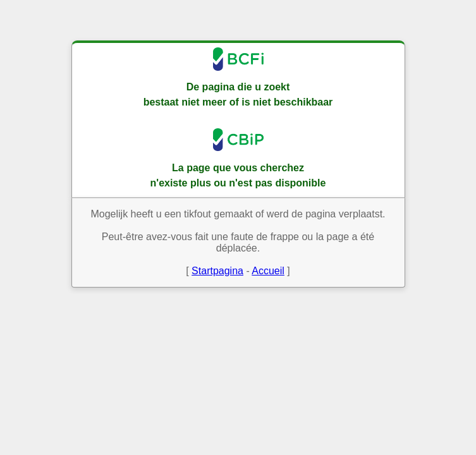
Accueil (268, 271)
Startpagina (217, 271)
